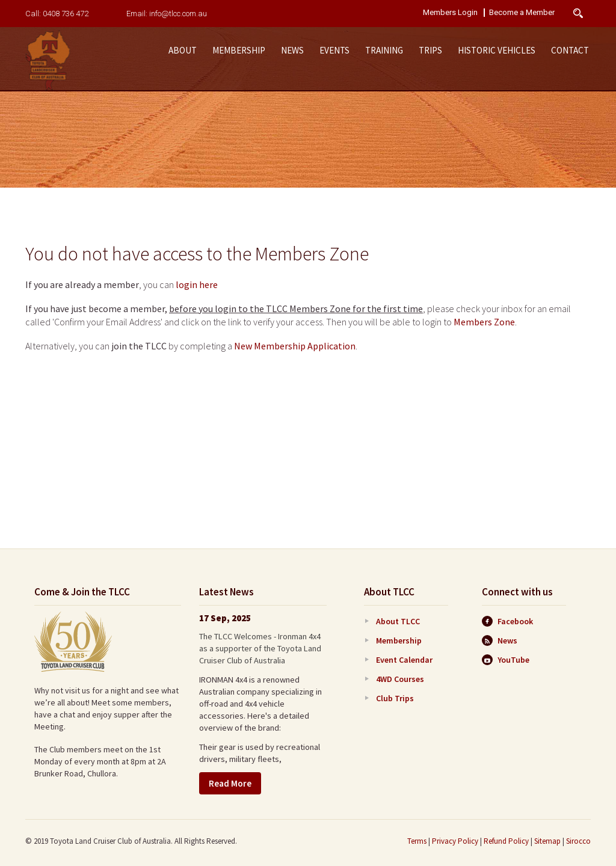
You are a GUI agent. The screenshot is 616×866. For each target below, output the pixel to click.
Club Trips (395, 698)
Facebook (507, 621)
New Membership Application (295, 346)
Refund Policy (506, 841)
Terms (417, 841)
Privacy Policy (455, 841)
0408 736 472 (66, 14)
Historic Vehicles (497, 50)
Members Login (450, 13)
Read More (230, 783)
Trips (430, 50)
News (292, 50)
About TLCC (398, 621)
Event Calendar (404, 660)
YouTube (506, 660)
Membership (239, 50)
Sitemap (547, 841)
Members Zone (484, 322)
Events (334, 50)
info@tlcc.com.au (178, 14)
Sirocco (578, 841)
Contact (570, 50)
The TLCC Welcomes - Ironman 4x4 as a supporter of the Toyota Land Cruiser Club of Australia (260, 648)
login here (197, 284)
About (183, 50)
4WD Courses (400, 679)
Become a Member (522, 13)
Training (384, 50)
